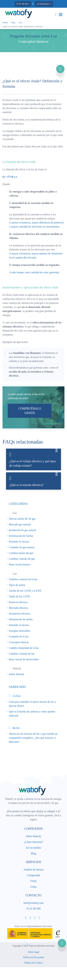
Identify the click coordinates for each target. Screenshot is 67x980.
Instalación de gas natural (22, 530)
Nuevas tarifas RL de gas (22, 519)
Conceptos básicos (19, 642)
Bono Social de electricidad (24, 659)
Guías (33, 887)
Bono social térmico (20, 564)
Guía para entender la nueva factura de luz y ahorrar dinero (32, 704)
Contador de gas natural (22, 547)
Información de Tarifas (21, 536)
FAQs (33, 881)
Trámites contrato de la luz (23, 579)
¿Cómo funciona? (33, 842)
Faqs (13, 22)
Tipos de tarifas (17, 585)
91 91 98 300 (34, 909)
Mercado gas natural (20, 524)
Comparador (34, 875)
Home (5, 22)
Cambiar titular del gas (21, 553)
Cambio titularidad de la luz (24, 648)
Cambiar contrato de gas (22, 559)
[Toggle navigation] (61, 15)
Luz (20, 22)
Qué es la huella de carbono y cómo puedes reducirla (32, 714)
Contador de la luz (19, 636)
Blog (33, 853)
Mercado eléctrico (19, 608)
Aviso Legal (34, 952)
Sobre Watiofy (17, 674)
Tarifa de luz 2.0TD (19, 596)
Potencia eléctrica (18, 602)
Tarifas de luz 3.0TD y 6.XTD (25, 591)
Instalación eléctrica (20, 614)
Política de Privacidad (33, 958)
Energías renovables (20, 631)
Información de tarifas (21, 619)
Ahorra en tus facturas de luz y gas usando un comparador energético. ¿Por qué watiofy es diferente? (33, 738)
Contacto (33, 895)
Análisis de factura (34, 870)
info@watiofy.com (34, 903)
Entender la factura (19, 542)
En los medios (33, 848)
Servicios (34, 862)
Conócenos (33, 829)
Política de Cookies (33, 963)
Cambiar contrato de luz (22, 654)
